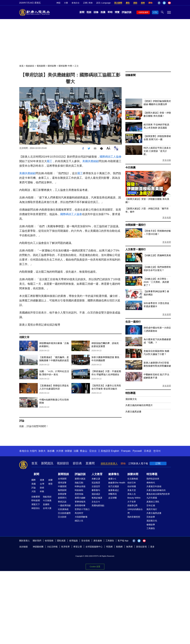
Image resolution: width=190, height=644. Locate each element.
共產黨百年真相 (154, 486)
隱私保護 (61, 541)
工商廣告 (151, 528)
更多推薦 (167, 218)
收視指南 (49, 541)
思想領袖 (79, 494)
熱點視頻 (47, 497)
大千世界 (132, 502)
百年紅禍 (151, 505)
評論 (34, 488)
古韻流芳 (96, 486)
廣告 (128, 3)
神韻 (58, 3)
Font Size (108, 148)
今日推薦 (130, 168)
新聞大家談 (80, 479)
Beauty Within (134, 498)
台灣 (42, 484)
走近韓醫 (113, 498)
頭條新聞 (130, 75)
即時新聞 (36, 500)
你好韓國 (132, 486)
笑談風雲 (96, 483)
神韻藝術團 (38, 547)
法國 (76, 451)
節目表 (77, 463)
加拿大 (42, 451)
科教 (42, 491)
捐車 (143, 3)
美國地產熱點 (98, 505)
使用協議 (73, 541)
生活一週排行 (133, 322)
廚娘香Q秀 (132, 505)
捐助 (135, 3)
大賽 (66, 3)
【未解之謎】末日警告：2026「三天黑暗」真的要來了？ (156, 282)
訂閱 (158, 463)
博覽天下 (36, 504)
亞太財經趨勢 (64, 513)
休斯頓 (68, 451)
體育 (50, 484)
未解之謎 (96, 479)
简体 (91, 3)
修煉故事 (151, 525)
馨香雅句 (96, 490)
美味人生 (132, 494)
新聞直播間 (144, 12)
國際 (34, 480)
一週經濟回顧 (64, 505)
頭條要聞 (36, 497)
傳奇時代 (151, 483)
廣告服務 (98, 541)
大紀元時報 (52, 547)
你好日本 (132, 483)
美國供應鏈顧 (91, 161)
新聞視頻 (63, 474)
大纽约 (33, 451)
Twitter (164, 3)
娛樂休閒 (133, 474)
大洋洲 (60, 451)
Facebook (159, 3)
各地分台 (76, 3)
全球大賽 (47, 508)
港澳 (42, 480)
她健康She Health (117, 483)
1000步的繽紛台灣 (135, 511)
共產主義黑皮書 (133, 412)
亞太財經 (62, 517)
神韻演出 (36, 508)
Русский (137, 451)
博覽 (117, 12)
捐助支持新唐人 (109, 463)
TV (156, 12)
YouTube (169, 3)
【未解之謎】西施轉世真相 (157, 255)
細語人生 (79, 521)
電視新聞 (41, 66)
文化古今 (96, 502)
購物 (150, 3)
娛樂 (50, 480)
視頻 (89, 12)
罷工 (50, 161)
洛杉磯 (51, 451)
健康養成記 (114, 490)
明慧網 (109, 547)
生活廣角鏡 (133, 479)
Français (126, 451)
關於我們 (37, 541)
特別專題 (130, 393)
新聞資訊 (47, 463)
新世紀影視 (141, 547)
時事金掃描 (80, 486)
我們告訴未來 (153, 479)
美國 (34, 484)
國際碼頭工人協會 (111, 157)
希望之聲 (78, 547)
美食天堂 (132, 490)
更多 (152, 547)
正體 (85, 3)
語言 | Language (103, 3)
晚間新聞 (62, 490)
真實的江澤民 (153, 502)
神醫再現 (113, 494)
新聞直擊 (62, 494)
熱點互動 (79, 483)
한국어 (157, 451)
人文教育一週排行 (136, 249)
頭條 (96, 12)
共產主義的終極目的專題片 (139, 405)
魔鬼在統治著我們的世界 (158, 494)
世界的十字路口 (82, 509)
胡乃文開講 (114, 486)
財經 (42, 488)
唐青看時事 (80, 505)
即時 (110, 12)
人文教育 (97, 474)
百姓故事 (151, 517)
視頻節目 (30, 66)
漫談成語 (96, 494)
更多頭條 (167, 160)
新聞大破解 (80, 498)
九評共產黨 (152, 498)
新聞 (82, 12)
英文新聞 (118, 3)
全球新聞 (62, 479)
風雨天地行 (152, 509)
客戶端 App (123, 541)
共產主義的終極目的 (156, 490)
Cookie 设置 (95, 567)
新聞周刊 (62, 498)
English (115, 451)
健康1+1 (112, 479)
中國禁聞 (62, 486)
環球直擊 (52, 66)
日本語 (148, 451)
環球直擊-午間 (65, 66)
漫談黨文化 (131, 399)
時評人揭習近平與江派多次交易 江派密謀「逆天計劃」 (157, 151)
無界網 (129, 547)
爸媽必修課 (97, 498)
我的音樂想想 (134, 517)
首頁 (21, 66)
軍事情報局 (80, 502)
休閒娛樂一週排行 (136, 225)
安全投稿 (86, 541)
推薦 (103, 12)
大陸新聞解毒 (81, 517)
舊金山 (84, 451)
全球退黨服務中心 (94, 547)
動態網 (119, 547)
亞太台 (93, 451)
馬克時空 (79, 513)
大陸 (34, 491)
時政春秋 (79, 490)
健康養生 (114, 474)
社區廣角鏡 (63, 509)
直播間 (90, 463)
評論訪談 (127, 12)
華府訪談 (62, 502)
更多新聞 (167, 242)
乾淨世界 (66, 547)
